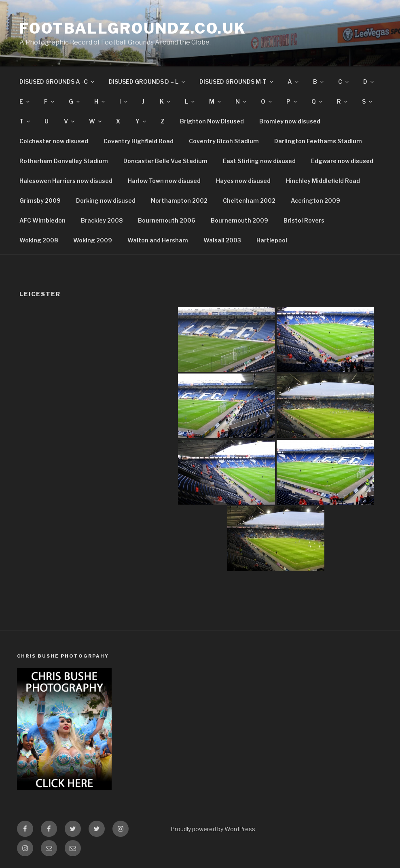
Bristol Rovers (304, 220)
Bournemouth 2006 (167, 220)
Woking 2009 (93, 240)
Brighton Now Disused (212, 121)
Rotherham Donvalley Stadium (64, 161)
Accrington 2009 (315, 201)
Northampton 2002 (179, 201)
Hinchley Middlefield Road (323, 181)
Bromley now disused (290, 121)
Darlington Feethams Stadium (318, 141)
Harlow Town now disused (164, 181)
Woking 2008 (39, 240)
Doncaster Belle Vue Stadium (165, 161)
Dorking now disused (106, 201)
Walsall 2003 (222, 240)
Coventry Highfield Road (139, 141)
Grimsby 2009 (40, 201)
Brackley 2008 (102, 220)
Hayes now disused (243, 181)
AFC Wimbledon (42, 220)
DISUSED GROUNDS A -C (57, 82)
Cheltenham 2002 (249, 201)
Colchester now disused (54, 141)
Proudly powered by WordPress (213, 829)
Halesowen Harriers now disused (66, 181)
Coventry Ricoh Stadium (224, 141)
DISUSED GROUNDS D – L (147, 82)
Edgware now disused (342, 161)
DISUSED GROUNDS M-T (237, 82)
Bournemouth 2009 (239, 220)
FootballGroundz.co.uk (133, 28)
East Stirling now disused (259, 161)
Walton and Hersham (158, 240)
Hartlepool (272, 240)
